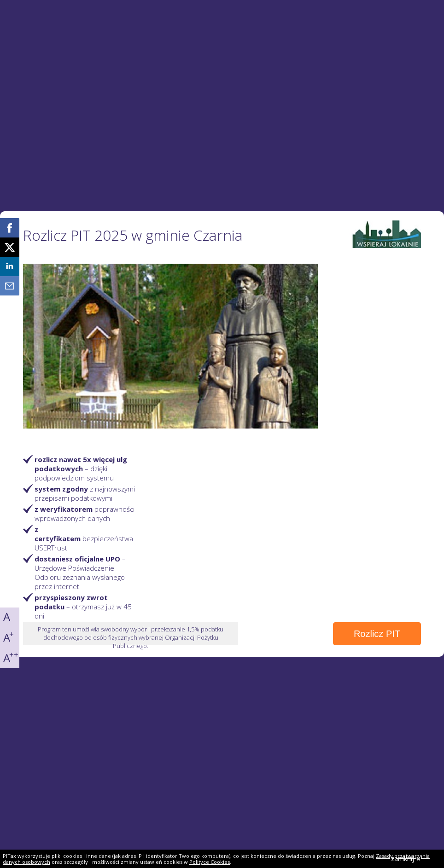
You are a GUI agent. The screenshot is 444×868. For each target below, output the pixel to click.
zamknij (406, 859)
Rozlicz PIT (377, 634)
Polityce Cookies (210, 862)
